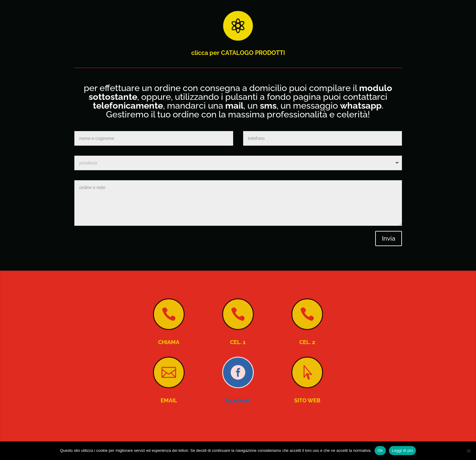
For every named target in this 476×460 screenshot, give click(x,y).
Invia (389, 238)
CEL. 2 (307, 342)
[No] (468, 451)
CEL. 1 (238, 342)
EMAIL (169, 400)
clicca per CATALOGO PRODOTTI (238, 53)
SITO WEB (307, 400)
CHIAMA (169, 342)
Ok (380, 450)
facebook (238, 400)
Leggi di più (403, 450)
